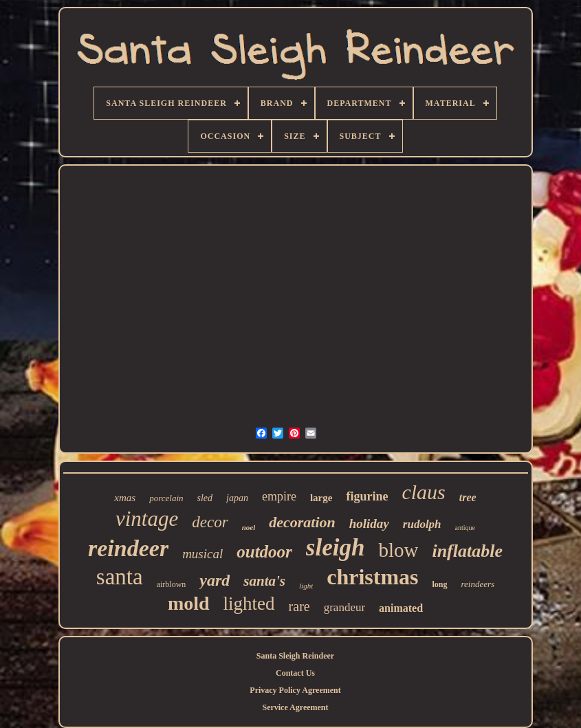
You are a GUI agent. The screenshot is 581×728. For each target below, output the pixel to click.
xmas (125, 498)
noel (249, 527)
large (321, 498)
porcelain (166, 498)
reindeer (128, 548)
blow (398, 550)
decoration (302, 522)
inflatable (467, 551)
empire (279, 496)
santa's (264, 581)
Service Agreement (295, 707)
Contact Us (295, 673)
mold (189, 603)
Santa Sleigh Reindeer (295, 656)
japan (237, 498)
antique (465, 528)
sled (205, 498)
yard (215, 580)
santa (120, 577)
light (306, 586)
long (440, 584)
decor (210, 522)
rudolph (422, 524)
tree (468, 497)
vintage (147, 519)
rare (299, 606)
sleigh (336, 548)
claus (423, 492)
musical (202, 554)
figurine (367, 496)
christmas (372, 577)
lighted (249, 604)
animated (401, 608)
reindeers (478, 584)
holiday (369, 523)
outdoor (264, 552)
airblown (172, 584)
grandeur (344, 607)
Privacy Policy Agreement (295, 690)
